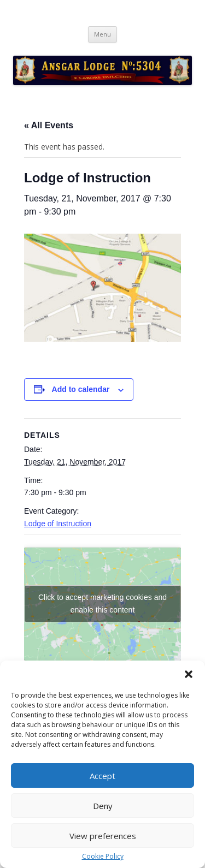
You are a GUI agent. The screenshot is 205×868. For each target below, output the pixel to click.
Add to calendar (81, 389)
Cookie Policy (103, 857)
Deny (103, 806)
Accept (102, 776)
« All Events (49, 125)
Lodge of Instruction (58, 524)
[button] (189, 674)
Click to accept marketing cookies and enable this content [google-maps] (102, 604)
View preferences (103, 836)
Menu (102, 34)
